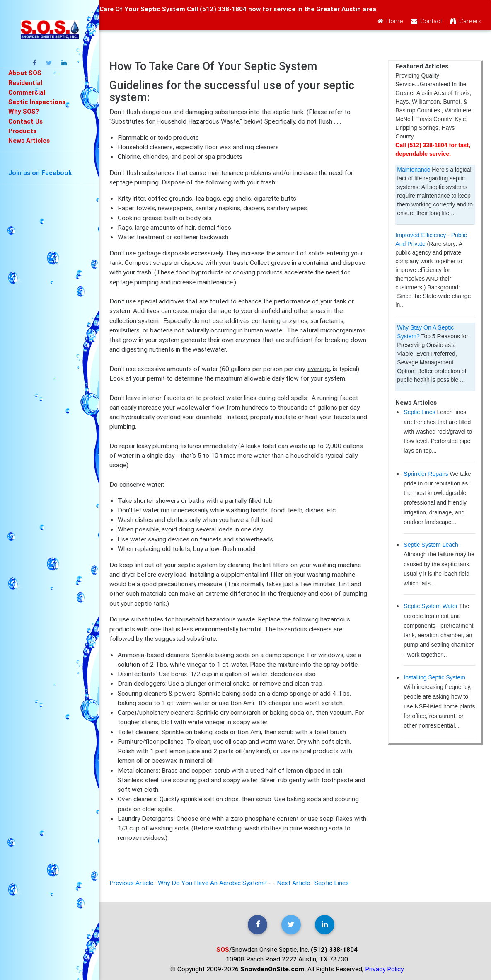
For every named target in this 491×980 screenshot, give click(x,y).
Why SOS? (24, 111)
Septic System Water (431, 606)
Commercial (27, 92)
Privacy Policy (384, 969)
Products (22, 131)
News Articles (29, 140)
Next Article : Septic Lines (313, 883)
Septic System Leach (431, 545)
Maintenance (414, 170)
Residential (25, 82)
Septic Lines (419, 412)
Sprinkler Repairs (426, 474)
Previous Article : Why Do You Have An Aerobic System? (189, 883)
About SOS (25, 73)
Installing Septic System (434, 677)
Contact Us (25, 121)
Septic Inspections (37, 102)
